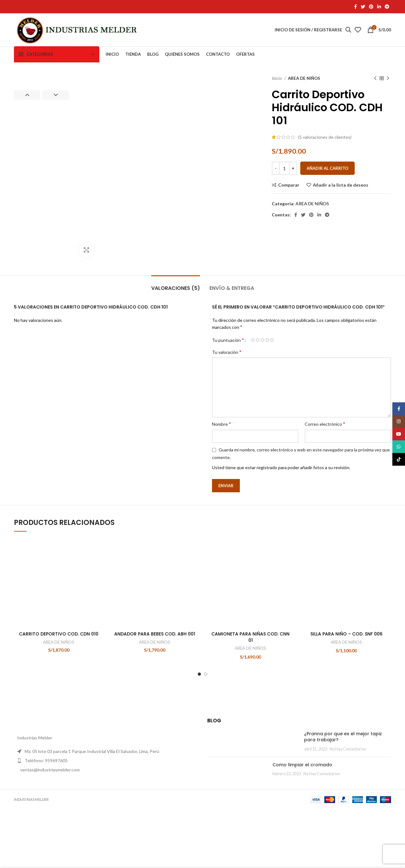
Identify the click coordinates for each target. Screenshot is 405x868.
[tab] (176, 312)
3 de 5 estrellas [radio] (262, 367)
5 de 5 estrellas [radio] (272, 367)
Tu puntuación (228, 367)
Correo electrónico (325, 451)
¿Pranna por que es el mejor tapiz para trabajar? (288, 773)
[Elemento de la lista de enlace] (106, 809)
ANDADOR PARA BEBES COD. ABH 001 (155, 673)
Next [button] (56, 95)
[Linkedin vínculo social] (379, 7)
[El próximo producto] (388, 79)
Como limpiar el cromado (261, 802)
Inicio (277, 78)
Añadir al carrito (327, 168)
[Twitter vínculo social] (363, 7)
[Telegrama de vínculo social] (387, 7)
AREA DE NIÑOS (304, 78)
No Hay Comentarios (275, 782)
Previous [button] (27, 95)
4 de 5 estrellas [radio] (267, 367)
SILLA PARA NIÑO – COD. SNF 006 (346, 585)
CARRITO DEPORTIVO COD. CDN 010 (59, 673)
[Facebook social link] (355, 7)
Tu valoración (227, 379)
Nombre (221, 451)
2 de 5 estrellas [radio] (258, 367)
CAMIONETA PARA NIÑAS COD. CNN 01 (250, 677)
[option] (41, 75)
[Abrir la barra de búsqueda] (348, 30)
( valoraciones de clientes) (325, 137)
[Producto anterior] (375, 79)
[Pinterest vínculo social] (371, 7)
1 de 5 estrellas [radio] (253, 367)
